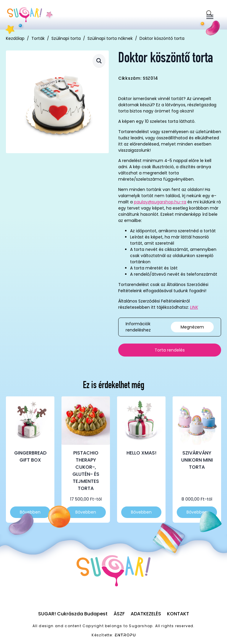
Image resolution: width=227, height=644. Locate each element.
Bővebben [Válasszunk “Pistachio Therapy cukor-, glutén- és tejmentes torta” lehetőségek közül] (86, 512)
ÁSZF (119, 614)
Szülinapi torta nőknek (110, 38)
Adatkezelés (146, 614)
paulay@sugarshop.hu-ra (160, 202)
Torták (38, 38)
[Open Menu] (210, 17)
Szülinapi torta (66, 38)
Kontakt (178, 614)
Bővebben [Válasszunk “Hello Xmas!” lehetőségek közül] (141, 512)
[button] (99, 61)
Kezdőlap (15, 38)
